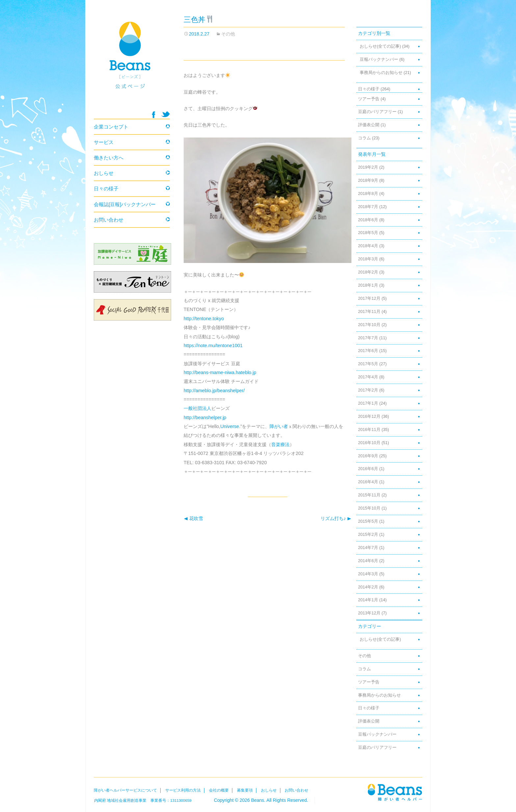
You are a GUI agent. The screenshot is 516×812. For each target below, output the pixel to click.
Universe (230, 426)
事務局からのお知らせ (381, 73)
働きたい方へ (109, 158)
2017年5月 (368, 364)
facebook (154, 115)
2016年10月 (369, 443)
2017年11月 (369, 312)
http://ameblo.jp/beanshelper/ (214, 391)
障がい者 (279, 426)
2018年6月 (368, 220)
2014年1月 (368, 600)
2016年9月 (368, 456)
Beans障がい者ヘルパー (395, 792)
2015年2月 (368, 535)
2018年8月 (368, 194)
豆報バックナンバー (379, 60)
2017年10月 (369, 325)
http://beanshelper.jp (205, 418)
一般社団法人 (197, 408)
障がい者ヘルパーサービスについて (125, 790)
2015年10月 (369, 508)
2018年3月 (368, 259)
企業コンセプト (111, 127)
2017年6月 (368, 351)
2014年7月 (368, 548)
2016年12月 (369, 417)
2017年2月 (368, 390)
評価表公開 (369, 125)
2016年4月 (368, 482)
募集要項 (245, 790)
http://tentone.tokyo (204, 319)
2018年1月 (368, 285)
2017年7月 (368, 338)
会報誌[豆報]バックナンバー (125, 204)
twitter (166, 114)
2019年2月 (368, 167)
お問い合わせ (109, 220)
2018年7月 (368, 207)
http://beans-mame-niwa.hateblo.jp (220, 372)
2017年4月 (368, 377)
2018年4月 (368, 246)
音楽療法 (280, 444)
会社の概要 (219, 790)
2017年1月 (368, 403)
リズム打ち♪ (336, 519)
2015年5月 (368, 521)
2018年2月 (368, 272)
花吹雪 (193, 519)
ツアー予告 (369, 99)
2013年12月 (369, 613)
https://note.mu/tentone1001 (213, 346)
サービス (104, 142)
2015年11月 (369, 495)
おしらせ (104, 173)
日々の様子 (369, 89)
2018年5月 (368, 233)
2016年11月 (369, 430)
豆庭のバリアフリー (377, 112)
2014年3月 (368, 574)
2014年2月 (368, 587)
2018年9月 (368, 180)
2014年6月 (368, 561)
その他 (228, 34)
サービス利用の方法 (183, 790)
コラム (364, 138)
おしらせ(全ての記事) (380, 46)
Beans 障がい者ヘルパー (132, 63)
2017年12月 (369, 299)
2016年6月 (368, 469)
